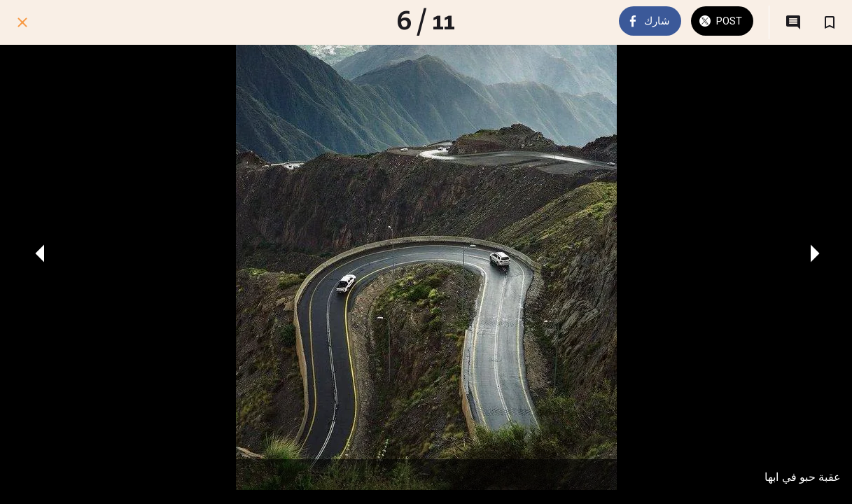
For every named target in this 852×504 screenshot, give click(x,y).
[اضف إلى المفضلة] (830, 22)
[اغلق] (22, 22)
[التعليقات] (793, 22)
